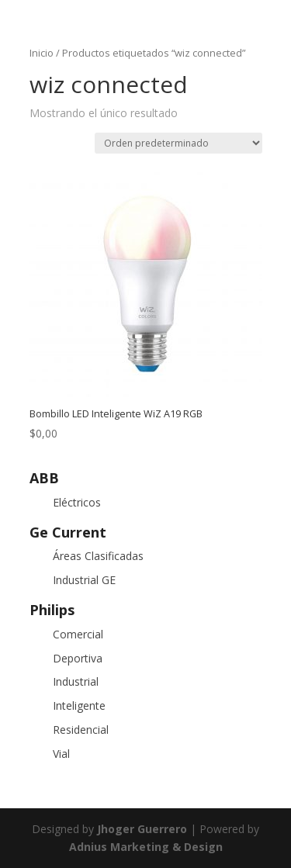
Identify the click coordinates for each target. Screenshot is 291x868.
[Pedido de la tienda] (178, 143)
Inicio (42, 53)
